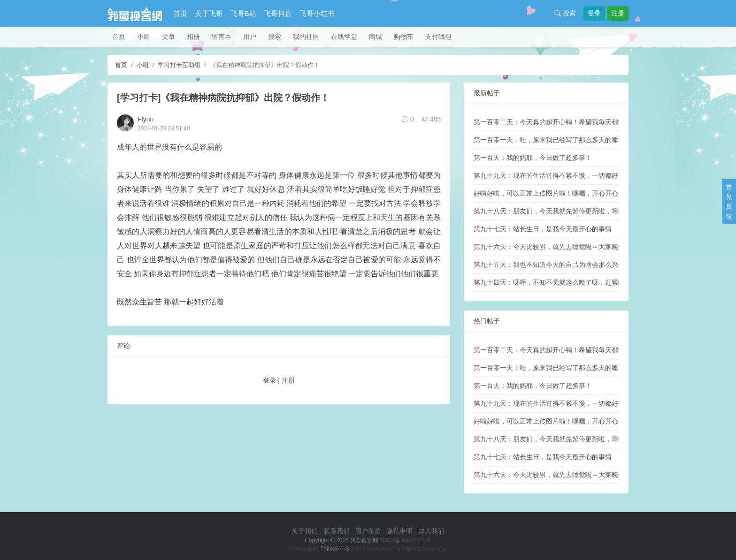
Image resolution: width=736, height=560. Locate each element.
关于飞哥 (209, 13)
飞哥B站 (243, 13)
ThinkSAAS (334, 549)
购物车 (404, 37)
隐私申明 (399, 531)
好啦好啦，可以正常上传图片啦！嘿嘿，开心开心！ (549, 193)
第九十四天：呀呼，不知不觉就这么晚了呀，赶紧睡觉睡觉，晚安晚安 (575, 282)
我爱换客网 (364, 540)
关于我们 (305, 531)
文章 (169, 37)
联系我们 (337, 531)
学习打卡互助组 (179, 65)
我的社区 (306, 37)
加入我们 (431, 531)
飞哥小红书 (317, 13)
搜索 (565, 13)
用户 (250, 37)
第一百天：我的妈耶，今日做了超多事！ (533, 158)
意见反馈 (729, 201)
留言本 (222, 37)
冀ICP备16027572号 (405, 540)
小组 (144, 37)
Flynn (146, 119)
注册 (618, 13)
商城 (376, 37)
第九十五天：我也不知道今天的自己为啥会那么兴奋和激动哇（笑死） (575, 265)
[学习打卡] (139, 98)
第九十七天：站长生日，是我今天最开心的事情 (543, 229)
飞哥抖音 (278, 13)
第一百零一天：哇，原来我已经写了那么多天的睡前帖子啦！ (562, 140)
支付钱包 (438, 37)
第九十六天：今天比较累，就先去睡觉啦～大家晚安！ (552, 247)
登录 (594, 13)
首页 (180, 13)
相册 (193, 37)
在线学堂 (344, 37)
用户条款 (368, 531)
